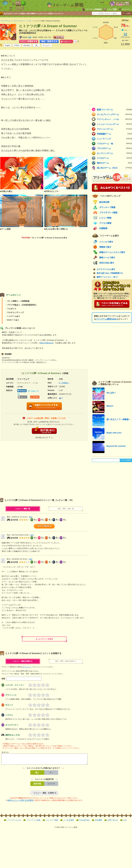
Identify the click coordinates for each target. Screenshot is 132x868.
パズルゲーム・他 (114, 143)
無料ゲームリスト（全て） (108, 277)
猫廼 (30, 37)
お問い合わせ (113, 822)
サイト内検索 (126, 460)
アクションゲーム (114, 129)
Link (125, 822)
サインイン (126, 9)
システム (9, 715)
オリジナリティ (12, 725)
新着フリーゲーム (114, 110)
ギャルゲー (47, 45)
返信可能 (37, 785)
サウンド (9, 705)
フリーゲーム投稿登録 (93, 9)
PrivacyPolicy (84, 822)
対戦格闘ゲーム (114, 134)
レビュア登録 (112, 9)
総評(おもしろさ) (13, 735)
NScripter (27, 45)
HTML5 (17, 45)
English (8, 45)
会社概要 (98, 822)
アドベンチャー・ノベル (114, 119)
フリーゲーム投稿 (33, 822)
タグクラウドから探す (106, 269)
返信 (31, 517)
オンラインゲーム (114, 153)
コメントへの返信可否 (44, 781)
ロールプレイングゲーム (114, 114)
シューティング (114, 139)
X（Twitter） (64, 383)
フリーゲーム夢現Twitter (106, 319)
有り (51, 774)
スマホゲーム (114, 158)
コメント (5, 752)
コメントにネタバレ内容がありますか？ (43, 770)
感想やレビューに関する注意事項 (20, 802)
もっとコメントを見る (44, 639)
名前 (3, 679)
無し (37, 774)
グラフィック (11, 695)
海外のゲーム (114, 163)
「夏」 (36, 45)
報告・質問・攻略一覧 (66, 509)
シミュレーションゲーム (114, 124)
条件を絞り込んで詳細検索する (110, 273)
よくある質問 (69, 822)
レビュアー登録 (52, 822)
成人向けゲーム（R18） (114, 168)
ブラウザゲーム (114, 148)
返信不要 (51, 785)
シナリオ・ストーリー (15, 685)
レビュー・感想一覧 (23, 509)
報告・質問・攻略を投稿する (66, 661)
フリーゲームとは (14, 822)
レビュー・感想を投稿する (23, 661)
